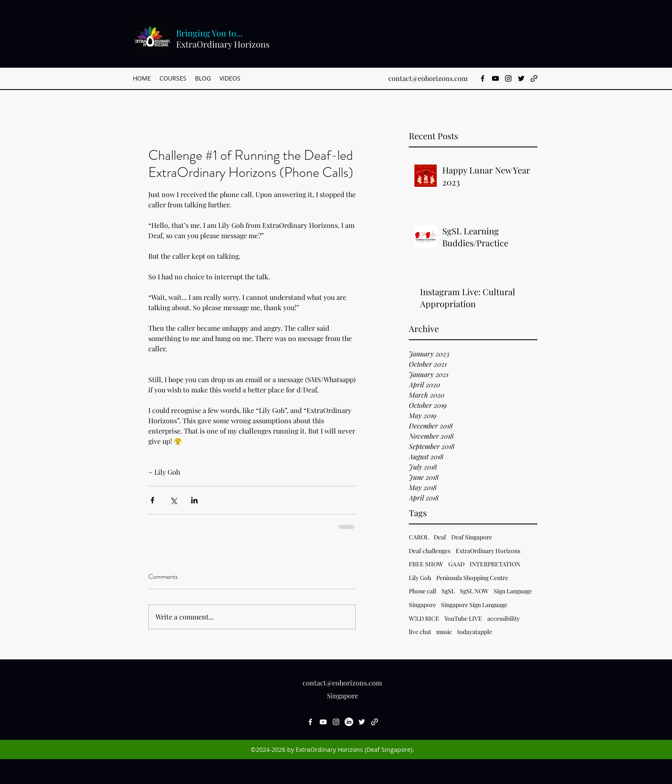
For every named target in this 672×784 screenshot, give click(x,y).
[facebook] (483, 78)
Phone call (423, 591)
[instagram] (508, 78)
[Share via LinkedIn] (194, 500)
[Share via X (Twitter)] (173, 500)
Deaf (440, 537)
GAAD (456, 564)
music (444, 632)
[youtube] (495, 78)
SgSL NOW (474, 591)
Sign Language (513, 591)
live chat (420, 632)
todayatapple (475, 632)
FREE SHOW (426, 564)
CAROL (419, 537)
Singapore (422, 605)
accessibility (504, 618)
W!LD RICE (424, 618)
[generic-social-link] (534, 78)
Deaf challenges (430, 551)
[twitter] (521, 78)
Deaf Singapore (472, 537)
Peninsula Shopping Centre (472, 578)
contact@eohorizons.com (428, 78)
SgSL (448, 591)
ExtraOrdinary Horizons (488, 551)
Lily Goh (420, 578)
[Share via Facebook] (152, 500)
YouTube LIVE (463, 618)
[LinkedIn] (349, 722)
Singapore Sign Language (474, 605)
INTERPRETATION (495, 564)
